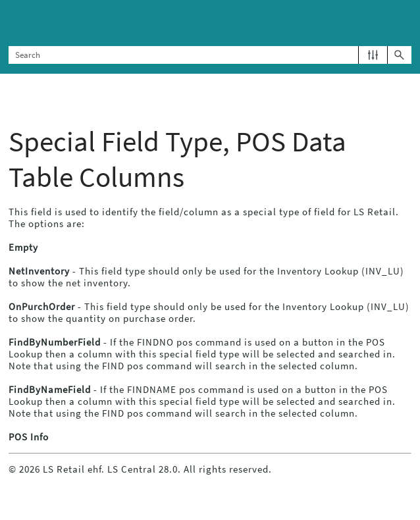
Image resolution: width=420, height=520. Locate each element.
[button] (373, 55)
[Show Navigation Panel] (404, 23)
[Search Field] (210, 55)
